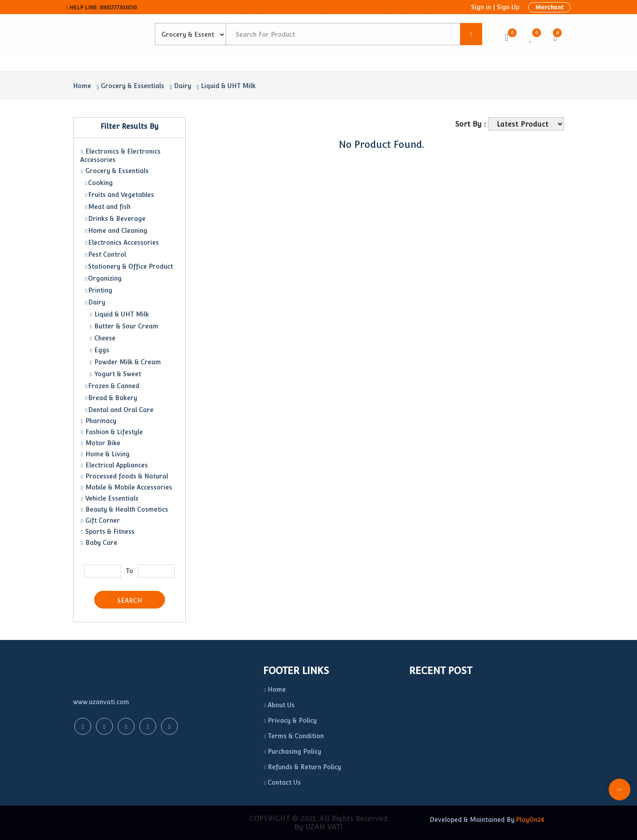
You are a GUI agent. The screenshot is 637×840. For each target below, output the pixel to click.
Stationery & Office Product (129, 266)
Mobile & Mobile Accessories (126, 487)
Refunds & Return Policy (302, 767)
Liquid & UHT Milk (228, 86)
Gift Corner (100, 520)
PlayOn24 (530, 820)
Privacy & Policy (290, 721)
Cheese (102, 338)
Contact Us (282, 782)
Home (82, 86)
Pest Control (105, 254)
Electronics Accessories (122, 243)
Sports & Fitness (107, 532)
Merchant (549, 7)
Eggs (99, 350)
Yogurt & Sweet (115, 374)
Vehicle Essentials (109, 498)
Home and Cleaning (116, 231)
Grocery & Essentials (132, 86)
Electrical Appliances (114, 465)
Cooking (99, 183)
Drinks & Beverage (115, 219)
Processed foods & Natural (124, 476)
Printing (98, 290)
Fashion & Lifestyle (111, 432)
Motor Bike (100, 443)
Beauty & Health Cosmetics (124, 509)
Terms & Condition (294, 736)
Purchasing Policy (292, 751)
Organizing (103, 278)
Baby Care (99, 543)
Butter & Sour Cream (124, 326)
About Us (279, 705)
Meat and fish (107, 207)
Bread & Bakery (111, 398)
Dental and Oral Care (119, 410)
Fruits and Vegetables (119, 195)
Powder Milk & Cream (125, 362)
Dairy (182, 86)
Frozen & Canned (112, 386)
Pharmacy (98, 421)
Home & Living (105, 454)
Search (130, 601)
